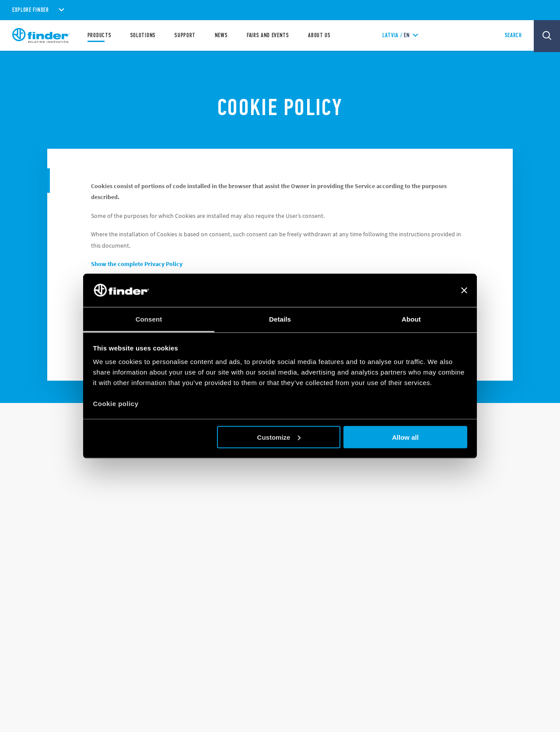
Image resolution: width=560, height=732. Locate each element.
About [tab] (411, 319)
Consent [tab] (149, 319)
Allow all (405, 437)
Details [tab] (280, 319)
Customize (279, 437)
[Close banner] (464, 290)
